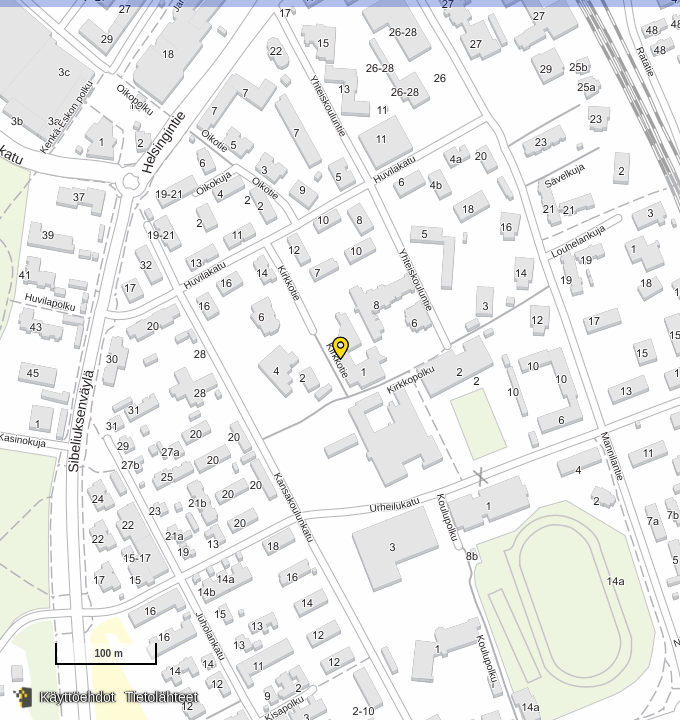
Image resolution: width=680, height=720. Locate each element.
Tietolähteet (161, 697)
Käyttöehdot (77, 697)
